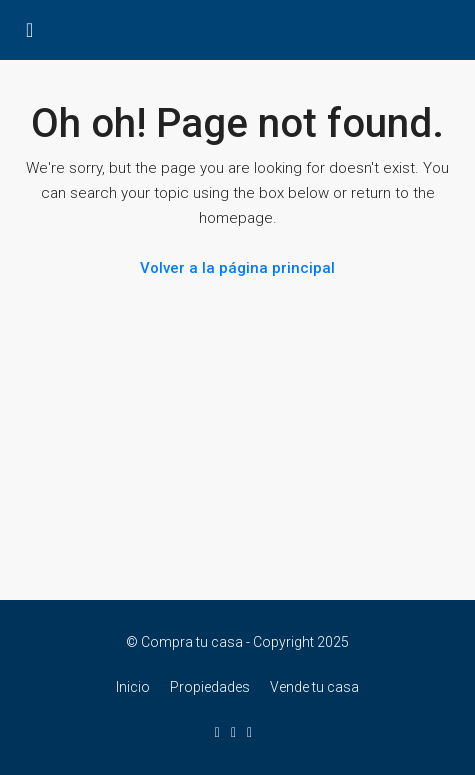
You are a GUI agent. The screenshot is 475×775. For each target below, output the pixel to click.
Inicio (133, 687)
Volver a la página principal (237, 268)
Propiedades (210, 687)
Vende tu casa (314, 687)
